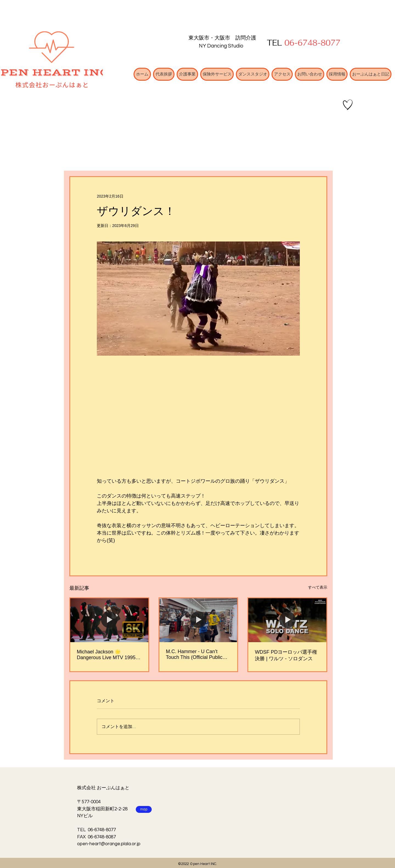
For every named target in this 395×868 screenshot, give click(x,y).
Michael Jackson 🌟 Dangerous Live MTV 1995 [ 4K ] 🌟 (108, 655)
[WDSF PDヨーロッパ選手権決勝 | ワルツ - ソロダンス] (287, 620)
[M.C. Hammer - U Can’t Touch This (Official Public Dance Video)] (198, 620)
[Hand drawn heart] (348, 105)
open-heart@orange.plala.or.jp (109, 844)
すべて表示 (318, 587)
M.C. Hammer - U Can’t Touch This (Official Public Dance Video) (194, 654)
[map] (144, 809)
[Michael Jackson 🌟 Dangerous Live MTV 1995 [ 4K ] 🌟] (109, 620)
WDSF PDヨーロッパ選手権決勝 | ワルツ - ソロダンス (286, 655)
